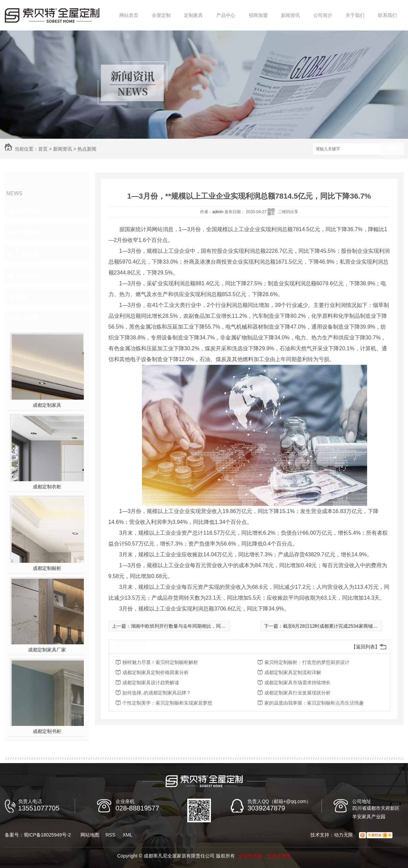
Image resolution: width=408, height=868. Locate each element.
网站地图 (90, 835)
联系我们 (387, 15)
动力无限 (343, 835)
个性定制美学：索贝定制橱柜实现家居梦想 (167, 703)
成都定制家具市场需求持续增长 (297, 683)
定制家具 (193, 15)
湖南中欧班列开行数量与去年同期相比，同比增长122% (189, 626)
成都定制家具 (47, 405)
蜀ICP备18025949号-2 (47, 835)
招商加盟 (258, 15)
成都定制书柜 (47, 731)
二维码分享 (288, 212)
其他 (21, 297)
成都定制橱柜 (47, 568)
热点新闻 (87, 149)
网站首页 (129, 15)
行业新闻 (27, 232)
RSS (110, 835)
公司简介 (323, 15)
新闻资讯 (290, 15)
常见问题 (27, 253)
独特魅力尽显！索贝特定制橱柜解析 (160, 662)
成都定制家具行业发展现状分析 (297, 693)
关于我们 (355, 15)
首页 (43, 149)
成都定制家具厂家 (47, 650)
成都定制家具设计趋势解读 (151, 683)
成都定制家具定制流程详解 (293, 672)
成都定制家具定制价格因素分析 (155, 672)
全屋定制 (161, 15)
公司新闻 (27, 210)
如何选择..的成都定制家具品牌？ (157, 693)
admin (218, 212)
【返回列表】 (365, 647)
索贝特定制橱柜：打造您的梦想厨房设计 (307, 662)
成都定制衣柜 (47, 487)
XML (128, 835)
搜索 (392, 149)
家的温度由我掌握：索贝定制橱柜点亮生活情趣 (314, 703)
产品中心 (226, 15)
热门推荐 (27, 318)
